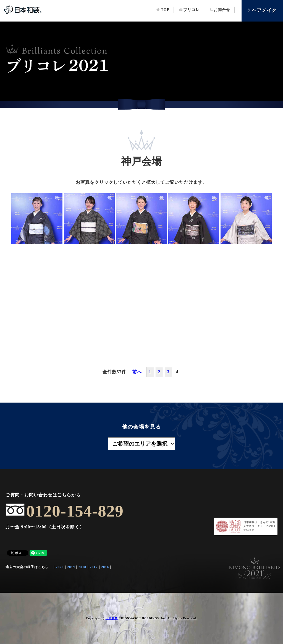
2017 (94, 567)
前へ (137, 372)
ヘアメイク (262, 10)
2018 (82, 567)
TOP (163, 10)
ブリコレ (190, 10)
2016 (105, 567)
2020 (60, 567)
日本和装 (112, 618)
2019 (71, 567)
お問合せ (220, 10)
